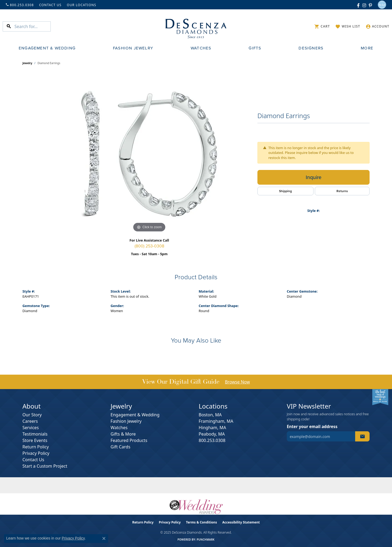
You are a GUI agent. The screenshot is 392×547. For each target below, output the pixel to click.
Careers (30, 421)
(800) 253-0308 (149, 246)
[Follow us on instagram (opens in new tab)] (364, 5)
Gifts (255, 48)
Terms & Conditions (202, 522)
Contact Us (33, 460)
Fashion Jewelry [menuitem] (126, 421)
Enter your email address (312, 426)
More (367, 48)
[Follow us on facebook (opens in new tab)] (358, 5)
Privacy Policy (36, 453)
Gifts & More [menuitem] (123, 434)
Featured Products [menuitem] (129, 440)
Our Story (32, 415)
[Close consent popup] (104, 538)
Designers (311, 48)
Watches (201, 48)
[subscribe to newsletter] (362, 436)
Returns (342, 191)
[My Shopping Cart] (322, 26)
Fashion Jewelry (133, 48)
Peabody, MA (212, 434)
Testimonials (35, 434)
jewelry (27, 63)
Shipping (285, 191)
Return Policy (36, 447)
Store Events (35, 440)
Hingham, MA (212, 428)
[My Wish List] (348, 26)
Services (31, 428)
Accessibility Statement (241, 522)
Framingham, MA (216, 421)
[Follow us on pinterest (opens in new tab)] (370, 5)
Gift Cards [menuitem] (120, 447)
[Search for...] (32, 26)
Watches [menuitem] (119, 428)
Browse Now (237, 382)
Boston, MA (210, 415)
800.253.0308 (212, 440)
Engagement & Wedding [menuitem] (135, 415)
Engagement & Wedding (47, 48)
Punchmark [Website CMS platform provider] (206, 540)
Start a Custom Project (45, 466)
